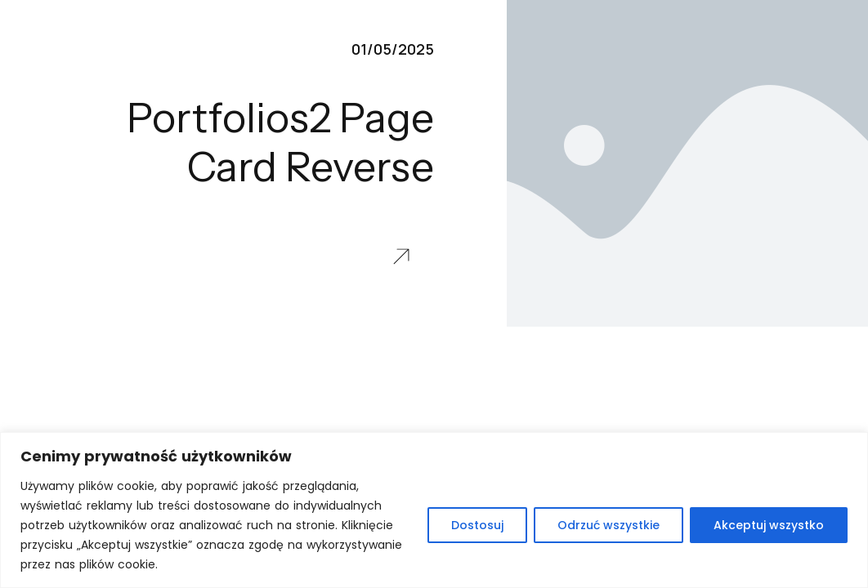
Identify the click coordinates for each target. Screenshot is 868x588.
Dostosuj (477, 525)
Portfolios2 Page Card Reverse (280, 142)
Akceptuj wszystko (769, 525)
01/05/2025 (393, 49)
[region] (434, 510)
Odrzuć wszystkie (608, 525)
